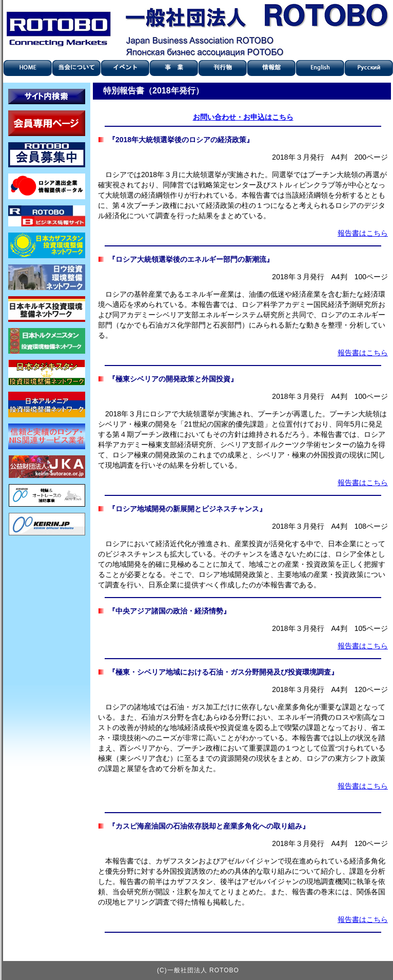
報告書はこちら (363, 233)
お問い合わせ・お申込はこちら (243, 117)
